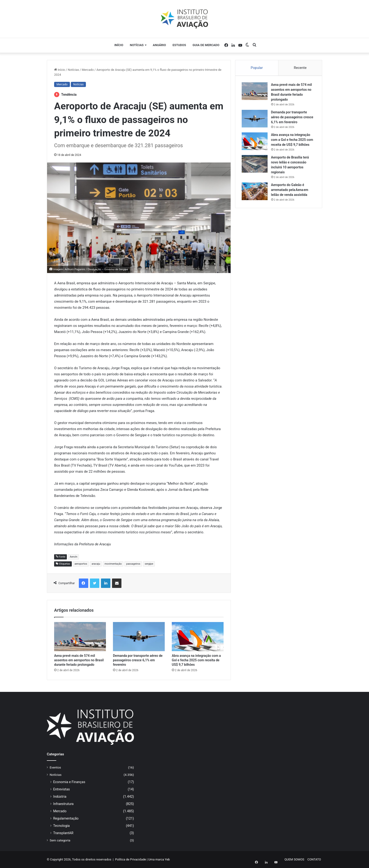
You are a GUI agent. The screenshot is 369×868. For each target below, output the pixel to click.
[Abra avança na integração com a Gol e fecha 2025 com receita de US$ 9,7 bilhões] (198, 637)
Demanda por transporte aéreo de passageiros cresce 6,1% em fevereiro (138, 660)
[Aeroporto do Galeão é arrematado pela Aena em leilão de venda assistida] (255, 192)
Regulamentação (66, 818)
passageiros (133, 564)
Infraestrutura (63, 804)
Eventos (55, 767)
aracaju (96, 564)
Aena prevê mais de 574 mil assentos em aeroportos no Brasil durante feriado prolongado (79, 660)
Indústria (60, 797)
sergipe (149, 564)
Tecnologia (61, 826)
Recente (300, 68)
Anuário (159, 45)
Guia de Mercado (206, 45)
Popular (257, 68)
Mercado (88, 70)
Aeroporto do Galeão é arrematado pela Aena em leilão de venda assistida (290, 190)
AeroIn (73, 557)
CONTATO (314, 859)
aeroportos (81, 564)
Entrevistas (62, 789)
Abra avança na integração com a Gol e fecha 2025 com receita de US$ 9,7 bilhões (196, 660)
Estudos (179, 45)
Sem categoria (60, 840)
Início (119, 45)
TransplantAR (63, 833)
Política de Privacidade (131, 859)
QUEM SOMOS (294, 859)
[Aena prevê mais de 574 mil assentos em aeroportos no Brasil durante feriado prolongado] (80, 637)
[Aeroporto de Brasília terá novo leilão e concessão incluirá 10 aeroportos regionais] (255, 164)
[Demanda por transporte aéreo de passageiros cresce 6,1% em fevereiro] (139, 637)
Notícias (137, 45)
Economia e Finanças (69, 782)
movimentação (113, 564)
